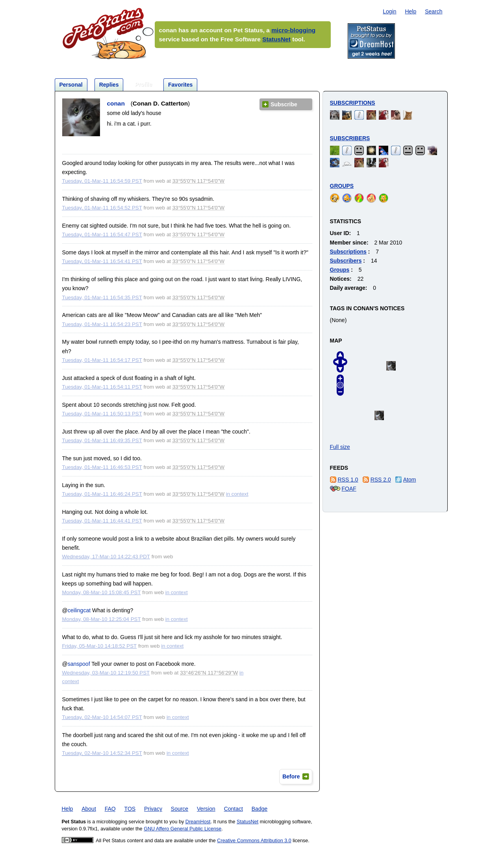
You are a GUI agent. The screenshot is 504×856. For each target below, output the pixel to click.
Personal (71, 85)
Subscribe (284, 104)
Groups (342, 186)
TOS (130, 809)
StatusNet (276, 39)
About (89, 809)
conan (116, 103)
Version (206, 809)
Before (291, 776)
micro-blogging (293, 30)
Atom (410, 480)
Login (389, 11)
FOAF (349, 489)
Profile (143, 84)
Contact (233, 809)
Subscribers (350, 138)
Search (434, 11)
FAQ (110, 809)
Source (180, 809)
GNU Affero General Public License (183, 829)
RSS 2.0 (381, 480)
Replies (109, 85)
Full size (340, 447)
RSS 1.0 (348, 480)
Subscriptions (353, 103)
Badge (259, 809)
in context (237, 494)
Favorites (180, 85)
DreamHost (198, 822)
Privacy (153, 809)
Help (410, 11)
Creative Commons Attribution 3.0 (254, 841)
